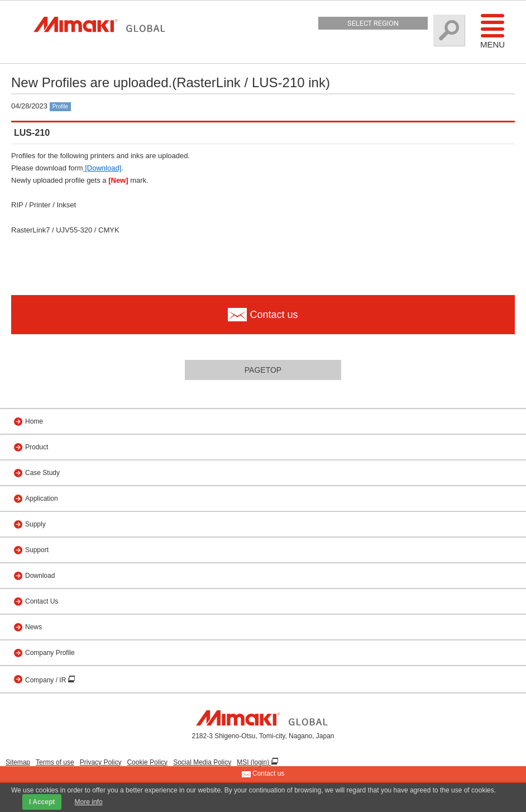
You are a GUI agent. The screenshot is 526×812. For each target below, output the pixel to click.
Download (40, 576)
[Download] (102, 168)
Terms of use (55, 762)
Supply (35, 524)
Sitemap (18, 762)
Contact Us (42, 601)
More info (89, 802)
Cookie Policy (147, 762)
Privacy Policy (101, 762)
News (34, 627)
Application (42, 498)
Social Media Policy (202, 762)
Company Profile (50, 653)
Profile (60, 106)
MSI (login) (254, 762)
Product (37, 447)
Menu (492, 31)
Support (37, 550)
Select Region (373, 23)
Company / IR (47, 680)
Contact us (263, 774)
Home (34, 421)
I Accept (42, 802)
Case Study (42, 473)
